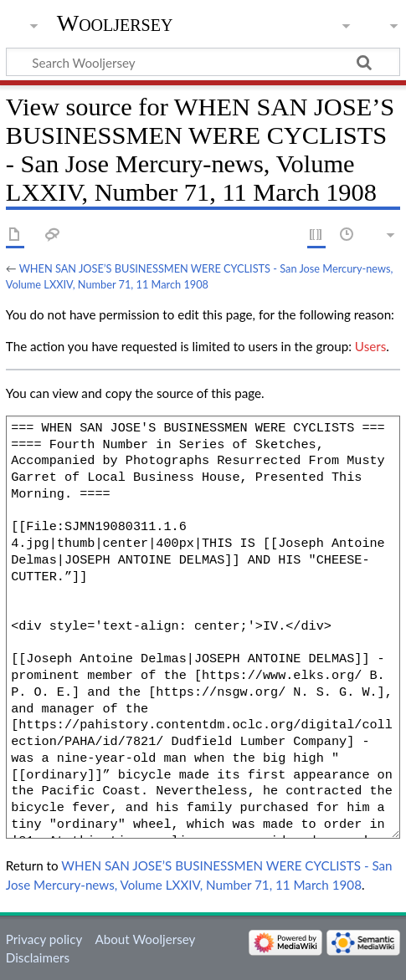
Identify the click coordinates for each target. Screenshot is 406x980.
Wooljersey (115, 23)
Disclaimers (38, 957)
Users (370, 346)
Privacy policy (44, 939)
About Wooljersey (145, 939)
